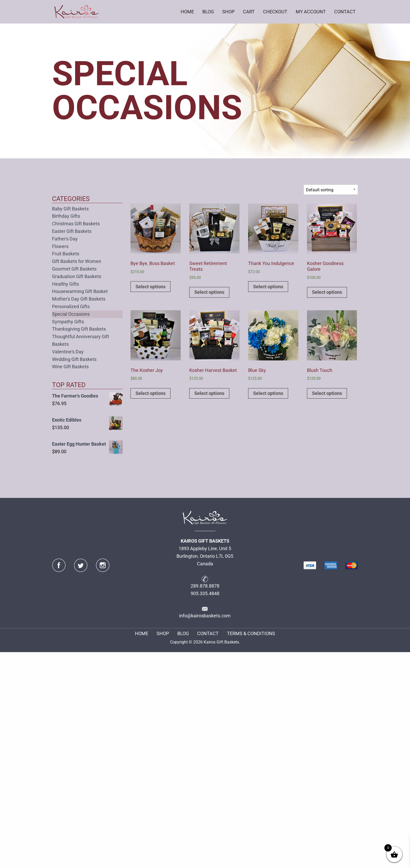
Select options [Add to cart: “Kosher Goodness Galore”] (327, 292)
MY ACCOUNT (311, 12)
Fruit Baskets (66, 254)
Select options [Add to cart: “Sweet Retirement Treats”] (209, 292)
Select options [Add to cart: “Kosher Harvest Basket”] (209, 393)
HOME (187, 12)
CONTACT (345, 12)
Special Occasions (71, 314)
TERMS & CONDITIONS (251, 633)
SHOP (228, 12)
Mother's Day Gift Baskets (79, 299)
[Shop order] (331, 190)
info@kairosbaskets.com (205, 616)
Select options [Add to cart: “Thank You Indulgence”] (268, 287)
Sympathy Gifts (68, 322)
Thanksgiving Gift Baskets (79, 329)
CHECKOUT (275, 12)
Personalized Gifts (71, 306)
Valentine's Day (68, 352)
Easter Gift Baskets (72, 231)
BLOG (208, 12)
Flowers (60, 246)
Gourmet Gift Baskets (74, 269)
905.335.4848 (205, 593)
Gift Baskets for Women (77, 261)
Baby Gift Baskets (70, 209)
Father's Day (65, 239)
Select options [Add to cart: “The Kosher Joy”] (150, 393)
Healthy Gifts (66, 284)
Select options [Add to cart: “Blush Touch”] (327, 393)
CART (249, 12)
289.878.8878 (205, 586)
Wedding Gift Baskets (74, 359)
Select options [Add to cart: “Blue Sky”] (268, 393)
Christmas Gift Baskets (76, 224)
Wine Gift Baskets (70, 367)
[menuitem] (187, 12)
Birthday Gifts (66, 216)
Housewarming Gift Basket (80, 291)
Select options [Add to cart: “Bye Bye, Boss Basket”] (150, 287)
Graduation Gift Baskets (77, 276)
